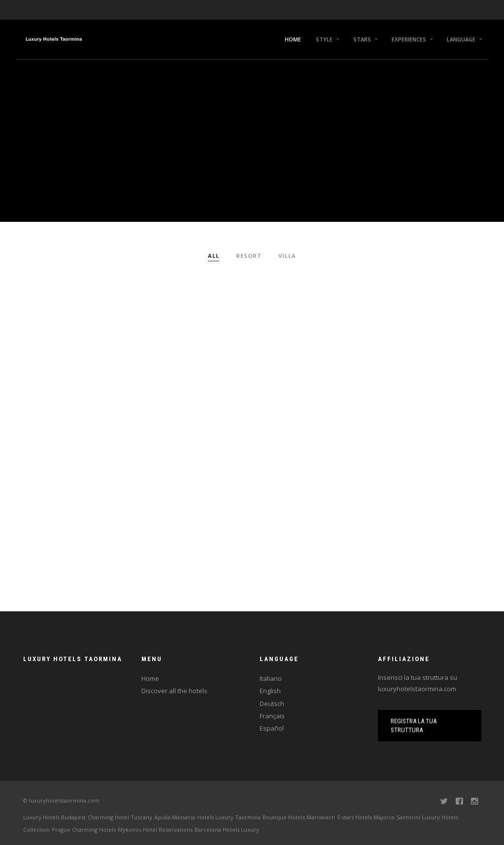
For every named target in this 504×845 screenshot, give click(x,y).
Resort (249, 256)
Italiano (271, 678)
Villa (287, 256)
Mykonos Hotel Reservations (155, 829)
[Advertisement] (252, 334)
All (214, 256)
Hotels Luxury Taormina (229, 817)
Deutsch (272, 704)
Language (461, 39)
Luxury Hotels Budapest (54, 817)
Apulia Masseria (175, 817)
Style (324, 39)
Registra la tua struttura (414, 725)
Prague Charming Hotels (84, 829)
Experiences (409, 39)
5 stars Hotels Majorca (366, 817)
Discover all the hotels (174, 691)
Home (293, 39)
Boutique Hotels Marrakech (299, 817)
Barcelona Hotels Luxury (227, 829)
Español (272, 728)
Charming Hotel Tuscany (120, 817)
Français (272, 716)
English (270, 691)
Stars (362, 39)
